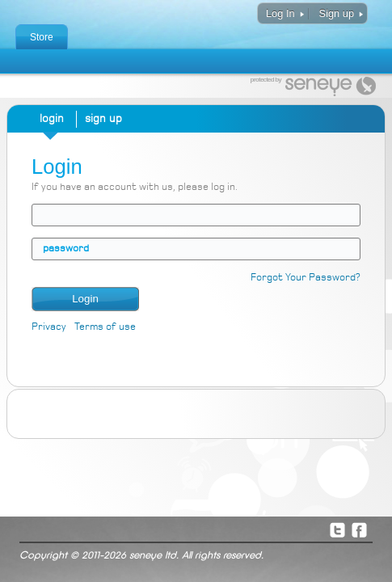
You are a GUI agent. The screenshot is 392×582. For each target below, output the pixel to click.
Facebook (359, 529)
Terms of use (105, 327)
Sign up (337, 13)
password (66, 249)
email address (43, 215)
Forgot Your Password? (306, 278)
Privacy (49, 327)
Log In (280, 13)
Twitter (337, 529)
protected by (266, 80)
